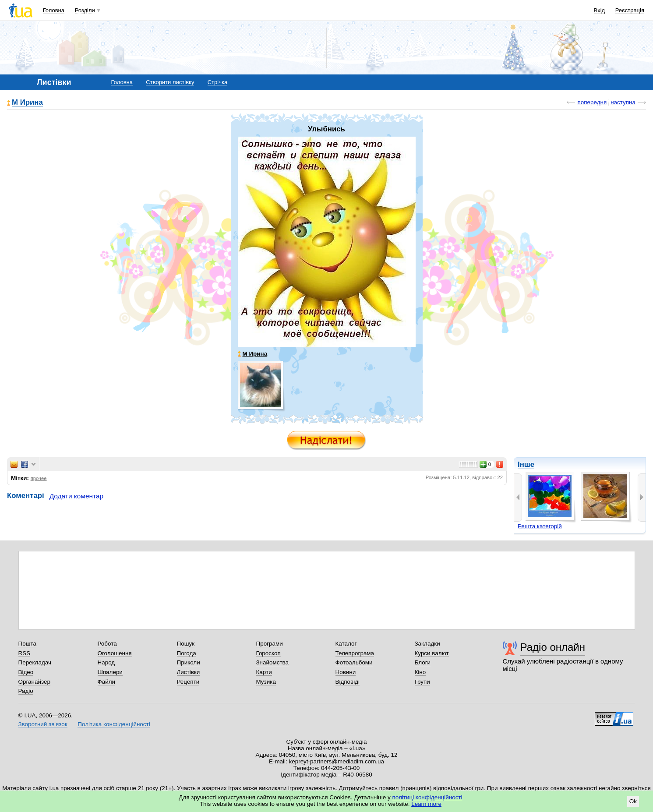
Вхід (600, 10)
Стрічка (217, 82)
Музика (266, 682)
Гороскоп (268, 653)
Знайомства (273, 662)
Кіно (420, 672)
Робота (107, 644)
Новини (346, 672)
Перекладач (35, 662)
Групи (422, 682)
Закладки (427, 644)
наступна (623, 102)
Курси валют (432, 653)
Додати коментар (76, 496)
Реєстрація (630, 10)
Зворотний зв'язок (43, 724)
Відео (26, 672)
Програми (270, 644)
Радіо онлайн (553, 647)
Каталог (346, 644)
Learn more (426, 804)
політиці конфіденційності (427, 797)
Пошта (27, 644)
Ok (633, 801)
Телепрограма (355, 653)
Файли (107, 682)
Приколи (189, 662)
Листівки (189, 672)
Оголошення (115, 653)
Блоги (423, 662)
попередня (592, 102)
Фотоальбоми (354, 662)
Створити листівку (170, 82)
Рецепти (188, 682)
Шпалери (110, 672)
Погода (187, 653)
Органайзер (34, 682)
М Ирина (27, 103)
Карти (264, 672)
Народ (106, 662)
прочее (39, 478)
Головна (54, 10)
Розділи (85, 10)
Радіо (26, 691)
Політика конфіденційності (114, 724)
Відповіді (348, 682)
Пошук (186, 644)
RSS (25, 653)
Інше (526, 464)
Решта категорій (540, 526)
